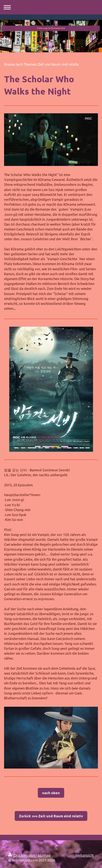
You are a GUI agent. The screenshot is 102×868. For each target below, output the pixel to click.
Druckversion (22, 855)
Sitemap (44, 855)
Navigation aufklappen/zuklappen (51, 7)
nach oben (51, 793)
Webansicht (85, 855)
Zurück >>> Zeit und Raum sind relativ (51, 816)
